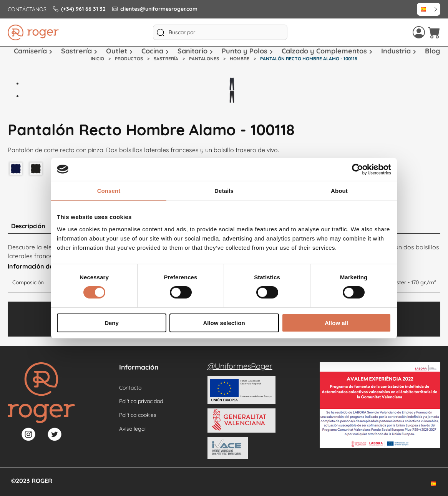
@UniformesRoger (240, 366)
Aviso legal (132, 429)
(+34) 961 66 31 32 (79, 9)
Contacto (130, 388)
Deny (112, 323)
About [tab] (339, 190)
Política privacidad (141, 401)
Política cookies (138, 415)
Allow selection (224, 323)
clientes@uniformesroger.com (155, 9)
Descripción (28, 226)
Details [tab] (224, 190)
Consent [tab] (109, 190)
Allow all (336, 323)
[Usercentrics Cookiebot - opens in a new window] (358, 169)
